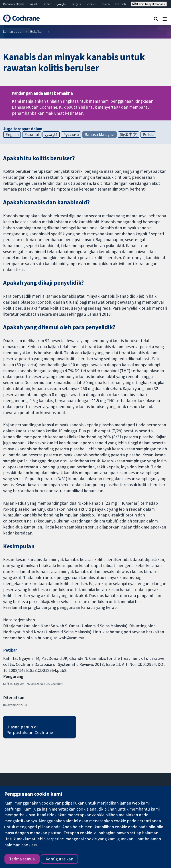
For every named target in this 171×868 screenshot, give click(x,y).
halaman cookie (19, 845)
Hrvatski (106, 4)
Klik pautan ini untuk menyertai (88, 107)
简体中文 (128, 134)
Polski (148, 134)
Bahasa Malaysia (14, 4)
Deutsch (121, 4)
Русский (91, 4)
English (33, 4)
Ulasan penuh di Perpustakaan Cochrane (30, 730)
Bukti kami (38, 31)
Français (75, 4)
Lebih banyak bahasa (149, 4)
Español (47, 4)
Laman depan (13, 31)
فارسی (61, 4)
